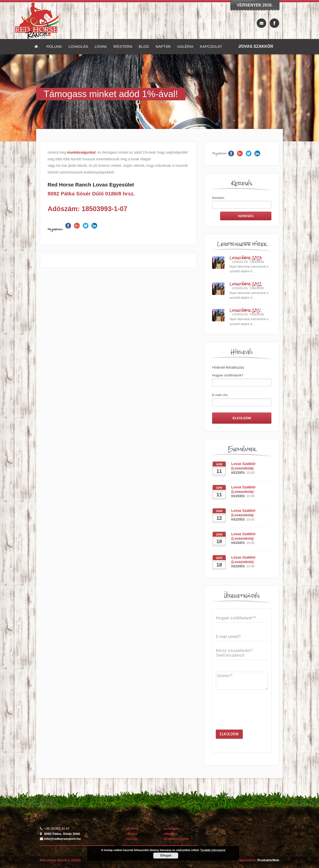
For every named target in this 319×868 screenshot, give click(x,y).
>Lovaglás (172, 829)
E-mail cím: (220, 395)
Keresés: (218, 198)
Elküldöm (229, 734)
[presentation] (254, 714)
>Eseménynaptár (176, 839)
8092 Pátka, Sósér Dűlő (62, 834)
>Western (171, 834)
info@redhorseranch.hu (62, 839)
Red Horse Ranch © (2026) (60, 860)
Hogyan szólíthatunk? (228, 375)
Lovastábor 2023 (246, 258)
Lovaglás (78, 46)
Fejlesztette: (258, 860)
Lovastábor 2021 (245, 311)
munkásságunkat (81, 152)
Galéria (185, 46)
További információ (213, 850)
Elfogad (166, 856)
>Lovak (131, 839)
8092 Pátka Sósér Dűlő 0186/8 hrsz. (91, 194)
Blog (144, 46)
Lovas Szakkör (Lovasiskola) (243, 466)
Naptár (163, 46)
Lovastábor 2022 (245, 284)
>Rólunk (133, 829)
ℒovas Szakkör (256, 46)
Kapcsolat (211, 46)
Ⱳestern (123, 46)
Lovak (101, 46)
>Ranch (132, 834)
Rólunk (54, 46)
